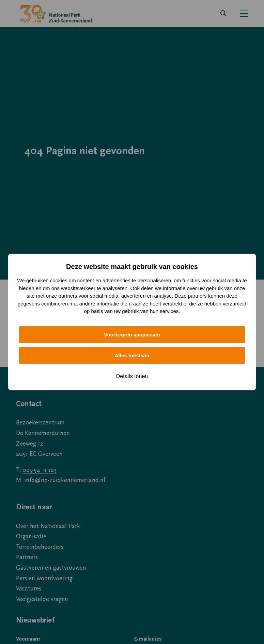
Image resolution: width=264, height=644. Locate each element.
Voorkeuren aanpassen (132, 335)
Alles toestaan (132, 355)
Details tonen (132, 376)
